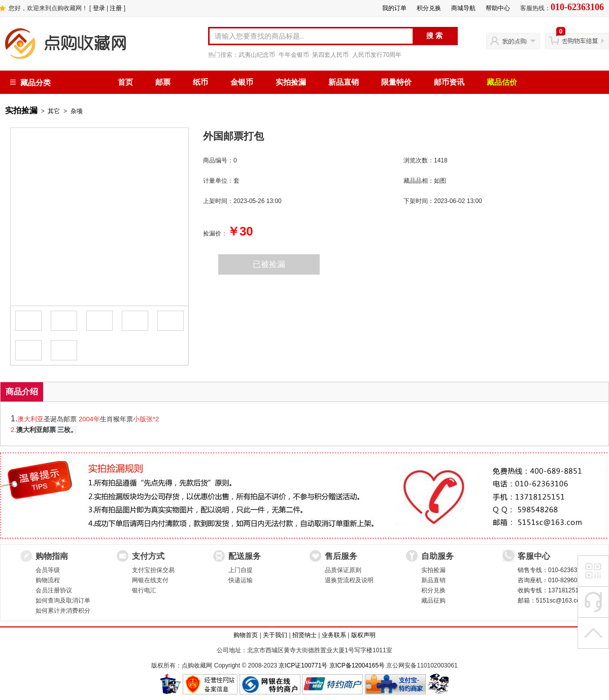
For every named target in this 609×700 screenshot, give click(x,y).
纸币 (200, 82)
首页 (125, 82)
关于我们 (275, 635)
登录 (99, 8)
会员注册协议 (54, 590)
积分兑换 (429, 8)
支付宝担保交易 (153, 570)
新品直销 (344, 82)
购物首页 (246, 635)
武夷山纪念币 (257, 55)
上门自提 (241, 570)
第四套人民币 (330, 55)
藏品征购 (433, 601)
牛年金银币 (294, 55)
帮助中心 (498, 8)
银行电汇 (144, 590)
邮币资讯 (449, 82)
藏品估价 (502, 82)
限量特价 (396, 82)
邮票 (163, 82)
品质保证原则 (343, 570)
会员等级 (48, 570)
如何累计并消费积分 (63, 611)
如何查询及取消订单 (63, 601)
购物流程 (48, 580)
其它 (54, 111)
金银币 (242, 82)
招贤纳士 (304, 635)
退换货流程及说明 (349, 580)
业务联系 (334, 635)
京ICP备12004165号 (357, 665)
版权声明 (363, 635)
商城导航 (463, 8)
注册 (116, 8)
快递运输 (241, 580)
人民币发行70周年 (377, 55)
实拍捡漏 (291, 82)
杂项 (77, 111)
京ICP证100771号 (303, 665)
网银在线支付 (150, 580)
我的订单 (394, 8)
